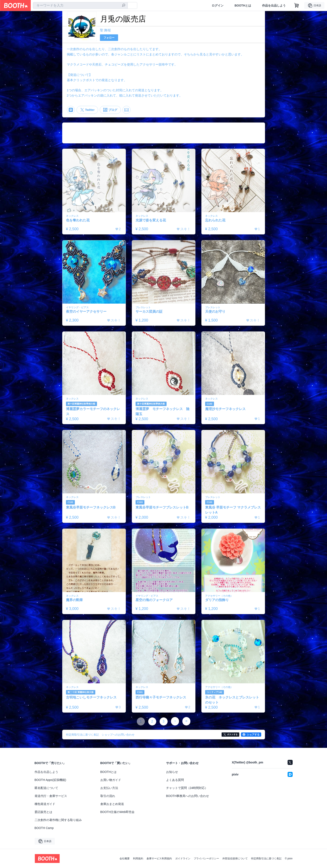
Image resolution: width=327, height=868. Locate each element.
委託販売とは (43, 812)
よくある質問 (175, 780)
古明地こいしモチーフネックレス (91, 697)
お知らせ (172, 772)
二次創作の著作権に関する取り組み (58, 820)
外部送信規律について (235, 859)
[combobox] (80, 5)
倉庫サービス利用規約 (159, 859)
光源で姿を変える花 (151, 220)
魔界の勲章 (74, 600)
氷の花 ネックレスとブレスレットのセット (232, 700)
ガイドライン (183, 859)
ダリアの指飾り (217, 600)
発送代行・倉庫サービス (51, 796)
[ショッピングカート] (297, 5)
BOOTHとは (243, 5)
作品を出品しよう (274, 5)
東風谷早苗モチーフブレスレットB (162, 507)
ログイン (218, 5)
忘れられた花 (215, 220)
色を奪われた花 (78, 220)
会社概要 (125, 859)
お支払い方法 (109, 788)
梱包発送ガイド (45, 804)
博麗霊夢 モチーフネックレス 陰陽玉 (163, 411)
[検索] (124, 6)
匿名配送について (46, 788)
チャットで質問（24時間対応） (187, 788)
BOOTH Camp (44, 828)
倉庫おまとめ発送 (112, 804)
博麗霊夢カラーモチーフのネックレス (93, 411)
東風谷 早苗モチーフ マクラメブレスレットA (233, 510)
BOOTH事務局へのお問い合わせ (188, 796)
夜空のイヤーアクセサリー (86, 312)
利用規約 (138, 859)
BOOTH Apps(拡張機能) (50, 780)
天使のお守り (215, 312)
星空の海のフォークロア (154, 600)
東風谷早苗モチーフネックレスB (91, 507)
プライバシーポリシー (206, 859)
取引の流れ (108, 796)
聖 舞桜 (105, 30)
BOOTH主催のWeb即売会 (117, 812)
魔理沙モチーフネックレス (225, 409)
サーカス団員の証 (149, 312)
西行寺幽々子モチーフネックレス (161, 697)
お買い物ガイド (111, 780)
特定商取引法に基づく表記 (266, 859)
